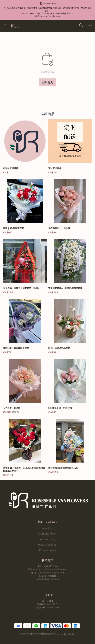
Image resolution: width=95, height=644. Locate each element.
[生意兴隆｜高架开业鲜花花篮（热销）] (25, 267)
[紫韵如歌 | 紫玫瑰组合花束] (25, 327)
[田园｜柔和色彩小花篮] (70, 327)
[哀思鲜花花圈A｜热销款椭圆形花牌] (70, 267)
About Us (47, 528)
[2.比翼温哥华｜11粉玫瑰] (70, 387)
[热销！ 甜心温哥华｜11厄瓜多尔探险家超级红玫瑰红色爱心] (25, 448)
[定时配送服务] (70, 147)
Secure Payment (48, 545)
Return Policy (48, 539)
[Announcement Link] (47, 12)
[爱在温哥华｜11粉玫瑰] (70, 207)
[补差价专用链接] (25, 147)
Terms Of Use (48, 522)
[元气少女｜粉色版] (25, 387)
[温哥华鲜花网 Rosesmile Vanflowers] (18, 26)
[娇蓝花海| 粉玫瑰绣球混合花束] (70, 447)
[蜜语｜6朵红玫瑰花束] (25, 207)
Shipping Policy (48, 534)
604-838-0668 (49, 4)
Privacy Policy (47, 550)
